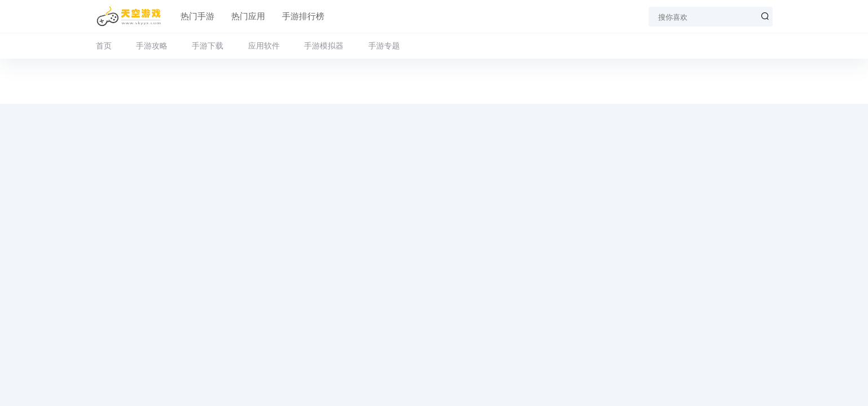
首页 (104, 46)
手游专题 (384, 46)
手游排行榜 (303, 16)
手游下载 (208, 46)
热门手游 (197, 16)
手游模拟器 (324, 46)
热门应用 (248, 16)
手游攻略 (152, 46)
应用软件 (264, 46)
